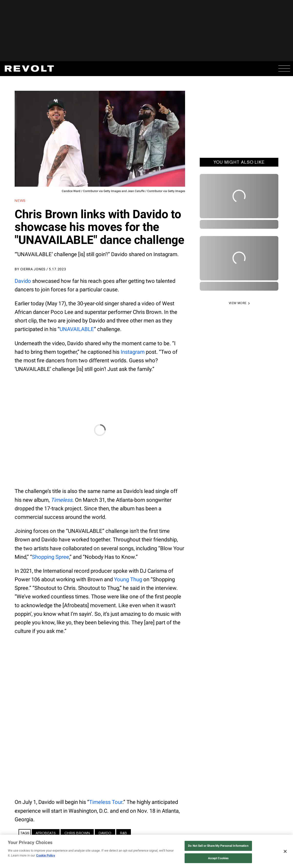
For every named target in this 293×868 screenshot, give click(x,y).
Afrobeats (46, 833)
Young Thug (128, 579)
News (20, 201)
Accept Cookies (218, 858)
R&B (124, 833)
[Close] (285, 851)
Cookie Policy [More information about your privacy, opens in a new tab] (46, 855)
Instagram (133, 352)
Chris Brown (77, 833)
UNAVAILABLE (77, 329)
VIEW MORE (238, 303)
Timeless (62, 500)
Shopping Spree (51, 557)
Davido (23, 281)
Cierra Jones (33, 269)
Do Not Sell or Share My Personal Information (218, 846)
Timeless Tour (106, 802)
